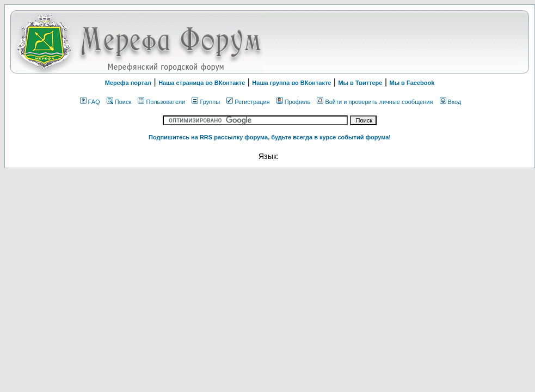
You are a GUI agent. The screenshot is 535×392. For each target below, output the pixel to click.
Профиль (294, 102)
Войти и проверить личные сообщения (375, 102)
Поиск (119, 102)
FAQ (90, 102)
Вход (451, 102)
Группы (206, 102)
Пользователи (161, 102)
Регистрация (248, 102)
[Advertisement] (391, 42)
